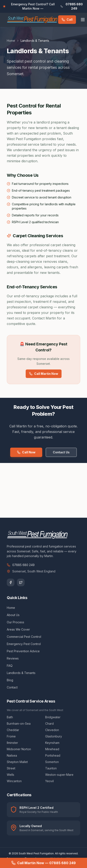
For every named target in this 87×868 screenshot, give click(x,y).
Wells (11, 775)
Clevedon (52, 730)
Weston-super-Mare (59, 775)
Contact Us (61, 452)
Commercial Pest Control (24, 637)
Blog (10, 680)
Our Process (15, 622)
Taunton (51, 768)
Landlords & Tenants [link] (35, 41)
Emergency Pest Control (24, 644)
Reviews (13, 658)
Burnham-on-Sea (19, 724)
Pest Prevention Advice (23, 651)
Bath (10, 717)
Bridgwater (53, 717)
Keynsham (52, 743)
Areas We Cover (18, 629)
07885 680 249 (21, 565)
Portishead (53, 755)
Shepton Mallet (17, 762)
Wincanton (14, 781)
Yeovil (49, 781)
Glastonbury (54, 736)
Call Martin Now (44, 374)
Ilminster (12, 743)
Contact (12, 687)
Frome (11, 736)
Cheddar (13, 730)
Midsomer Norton (19, 749)
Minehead (52, 749)
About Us (13, 615)
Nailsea (12, 755)
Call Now (26, 452)
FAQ (10, 666)
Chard (49, 724)
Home (11, 41)
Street (11, 768)
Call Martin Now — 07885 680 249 (43, 863)
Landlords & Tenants (21, 673)
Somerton (52, 762)
